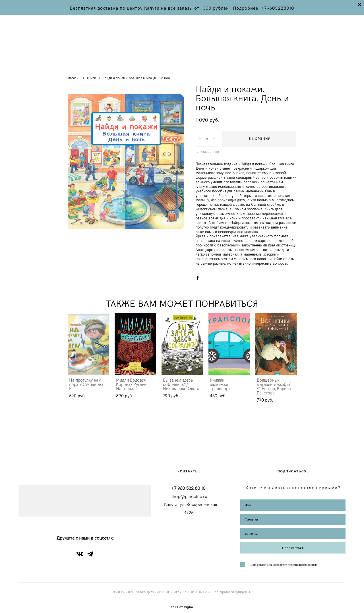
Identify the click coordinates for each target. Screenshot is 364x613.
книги (92, 70)
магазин (74, 70)
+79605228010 (278, 8)
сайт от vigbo (182, 600)
